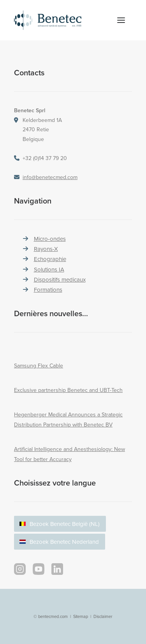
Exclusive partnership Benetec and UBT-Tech (68, 390)
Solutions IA (49, 269)
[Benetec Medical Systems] (56, 20)
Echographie (50, 259)
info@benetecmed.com (50, 177)
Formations (48, 290)
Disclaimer (103, 616)
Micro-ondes (50, 239)
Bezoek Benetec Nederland (64, 542)
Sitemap (81, 616)
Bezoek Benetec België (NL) (65, 524)
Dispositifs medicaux (60, 279)
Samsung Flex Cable (39, 366)
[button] (121, 20)
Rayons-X (46, 249)
